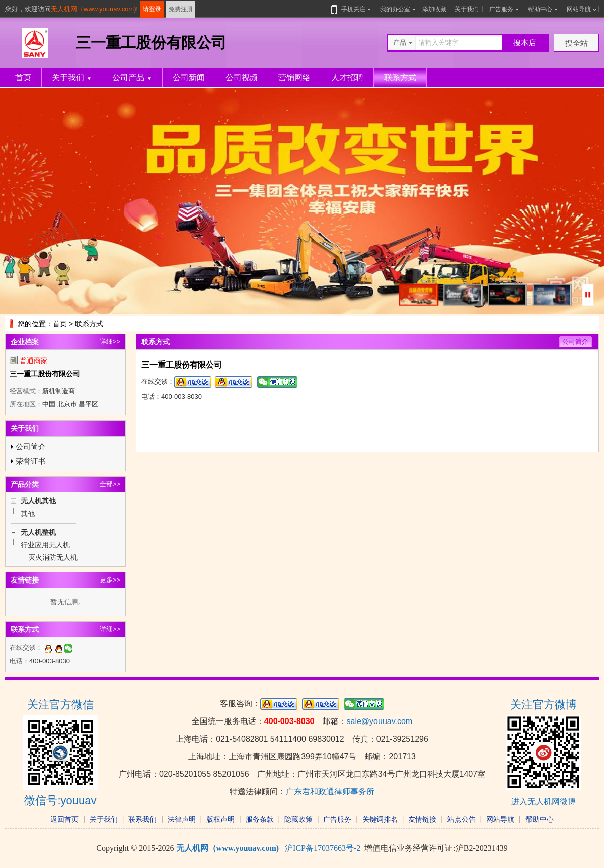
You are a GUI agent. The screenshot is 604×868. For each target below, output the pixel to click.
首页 (23, 77)
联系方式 (400, 77)
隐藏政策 (298, 819)
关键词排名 (380, 819)
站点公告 (462, 819)
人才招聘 (347, 77)
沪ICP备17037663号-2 (323, 848)
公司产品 (132, 77)
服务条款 (260, 819)
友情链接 (422, 819)
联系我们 (142, 819)
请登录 (152, 9)
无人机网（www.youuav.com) (94, 9)
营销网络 (294, 77)
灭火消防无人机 (53, 557)
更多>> (110, 580)
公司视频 (242, 77)
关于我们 (467, 9)
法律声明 (182, 819)
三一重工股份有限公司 (45, 374)
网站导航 (579, 9)
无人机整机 (38, 532)
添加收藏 (434, 9)
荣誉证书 (31, 461)
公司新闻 (189, 77)
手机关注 (351, 9)
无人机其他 (38, 501)
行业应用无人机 (45, 545)
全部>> (110, 484)
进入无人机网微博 (544, 801)
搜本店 (525, 43)
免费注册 (181, 9)
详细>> (110, 342)
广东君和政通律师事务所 (330, 792)
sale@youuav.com (379, 721)
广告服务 (501, 9)
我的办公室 (395, 9)
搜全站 (577, 43)
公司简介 (31, 446)
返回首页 (64, 819)
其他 (28, 514)
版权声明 (220, 819)
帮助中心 (540, 9)
